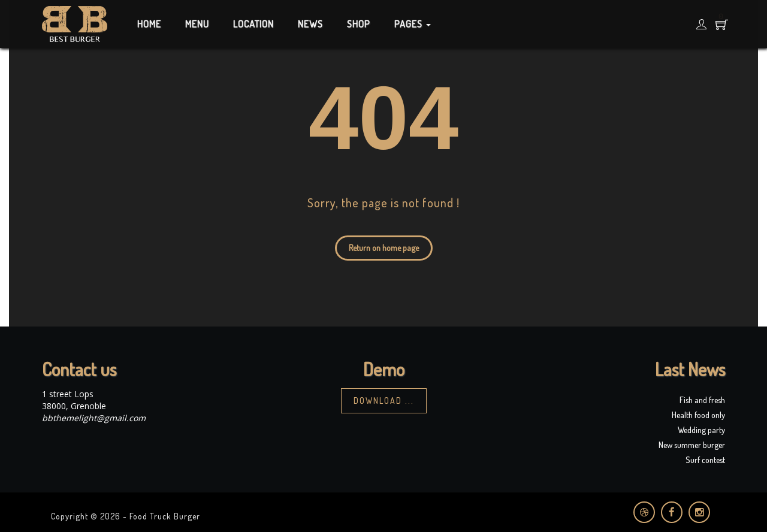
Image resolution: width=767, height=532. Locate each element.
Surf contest (705, 460)
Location (253, 24)
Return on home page (384, 248)
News (310, 24)
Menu (197, 24)
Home (149, 24)
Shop (359, 24)
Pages (413, 24)
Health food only (698, 415)
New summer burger (692, 445)
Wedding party (701, 430)
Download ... (384, 400)
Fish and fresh (702, 400)
